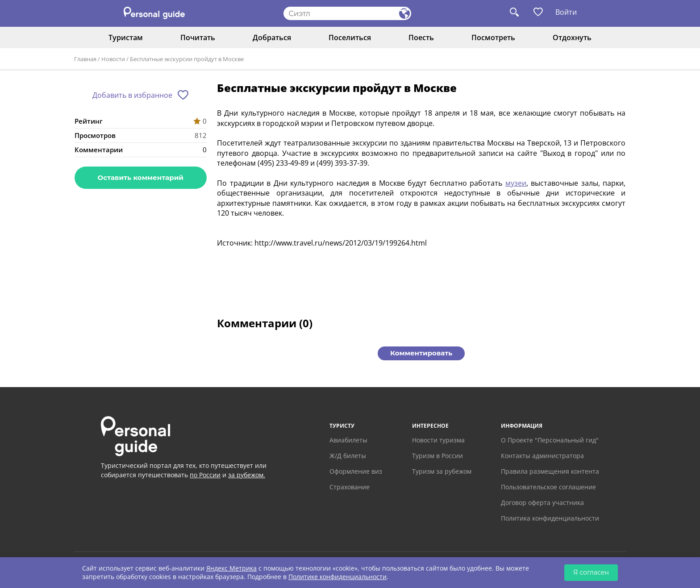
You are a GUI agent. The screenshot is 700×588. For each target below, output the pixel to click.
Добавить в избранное (132, 95)
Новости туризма (438, 440)
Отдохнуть (572, 38)
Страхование (350, 487)
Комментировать (421, 353)
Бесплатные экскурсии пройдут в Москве (187, 59)
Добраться (272, 38)
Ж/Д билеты (348, 456)
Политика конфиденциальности (550, 518)
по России (205, 475)
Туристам (126, 38)
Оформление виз (356, 471)
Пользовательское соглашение (548, 487)
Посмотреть (493, 38)
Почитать (198, 38)
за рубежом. (247, 475)
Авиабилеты (348, 440)
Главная (85, 59)
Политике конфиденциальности (337, 577)
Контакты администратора (542, 456)
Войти (566, 12)
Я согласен (591, 572)
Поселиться (350, 38)
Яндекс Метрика (231, 568)
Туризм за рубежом (442, 471)
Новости (113, 59)
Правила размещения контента (550, 471)
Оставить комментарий (141, 177)
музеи (516, 183)
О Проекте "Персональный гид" (550, 440)
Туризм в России (437, 456)
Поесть (421, 38)
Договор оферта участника (542, 503)
